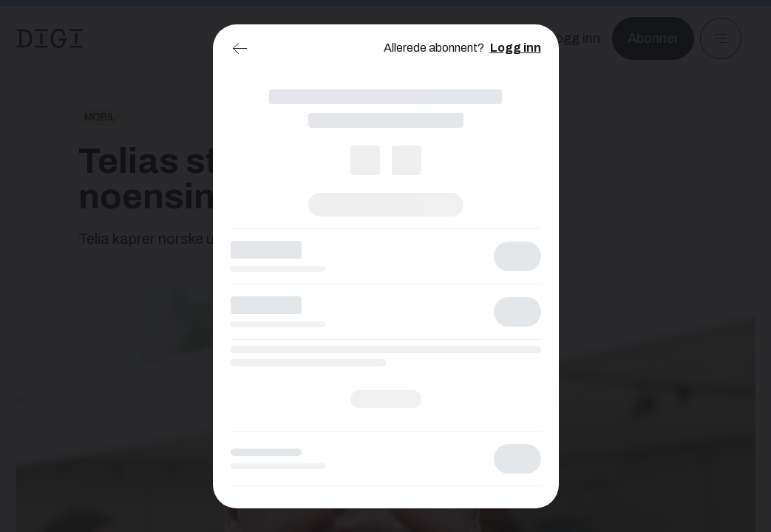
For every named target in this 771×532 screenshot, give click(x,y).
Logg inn (516, 48)
